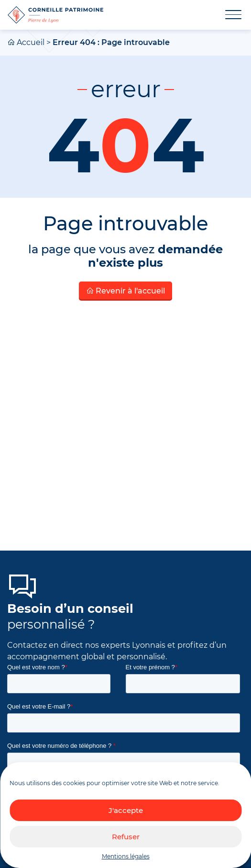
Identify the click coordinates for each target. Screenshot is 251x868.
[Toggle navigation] (228, 15)
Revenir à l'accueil (125, 291)
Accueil (31, 42)
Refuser (126, 837)
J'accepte (126, 810)
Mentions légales (126, 856)
